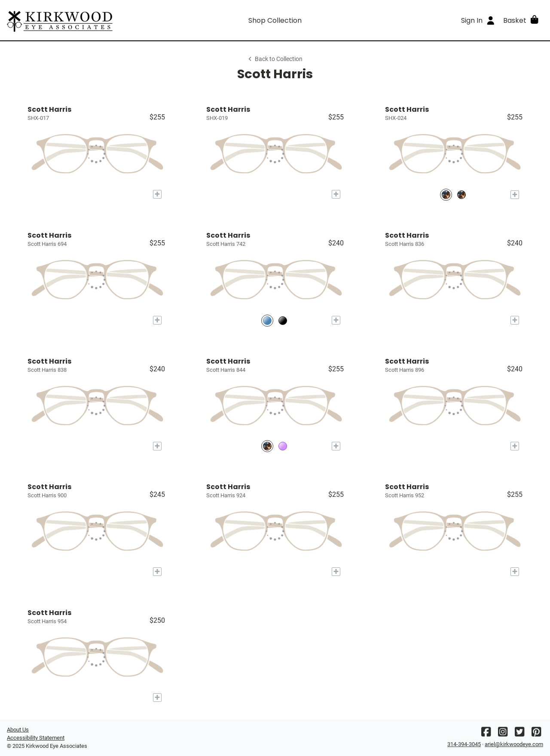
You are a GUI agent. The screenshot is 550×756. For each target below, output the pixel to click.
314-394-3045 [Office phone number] (464, 744)
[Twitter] (519, 734)
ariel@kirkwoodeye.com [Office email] (514, 744)
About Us (18, 730)
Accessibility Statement (36, 738)
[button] (521, 20)
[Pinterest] (536, 734)
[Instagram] (503, 734)
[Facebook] (486, 734)
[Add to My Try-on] (157, 194)
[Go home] (74, 20)
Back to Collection (275, 59)
